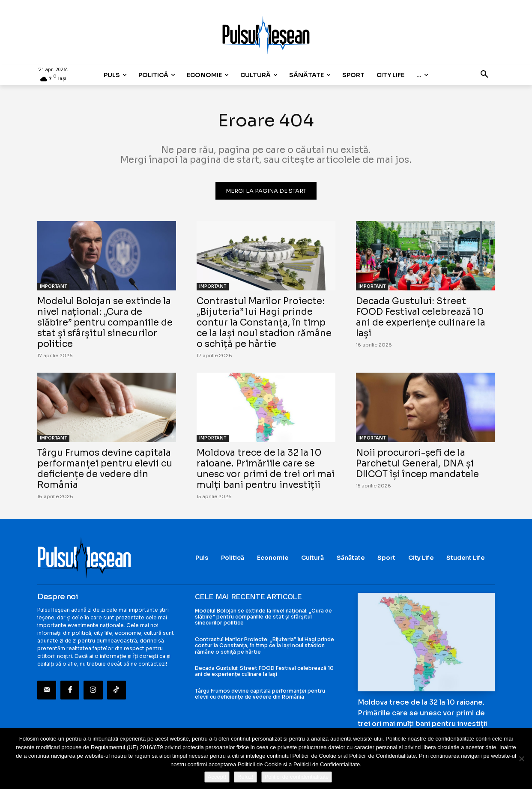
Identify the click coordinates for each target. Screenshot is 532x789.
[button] (484, 75)
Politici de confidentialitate (297, 777)
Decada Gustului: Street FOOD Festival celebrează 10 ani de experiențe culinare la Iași (421, 317)
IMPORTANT (53, 286)
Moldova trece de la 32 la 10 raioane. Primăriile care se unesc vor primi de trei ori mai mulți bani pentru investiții (266, 469)
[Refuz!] (521, 759)
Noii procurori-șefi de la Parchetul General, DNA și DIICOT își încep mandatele (417, 463)
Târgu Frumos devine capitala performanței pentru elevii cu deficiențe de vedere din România (105, 469)
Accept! (217, 777)
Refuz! (245, 777)
